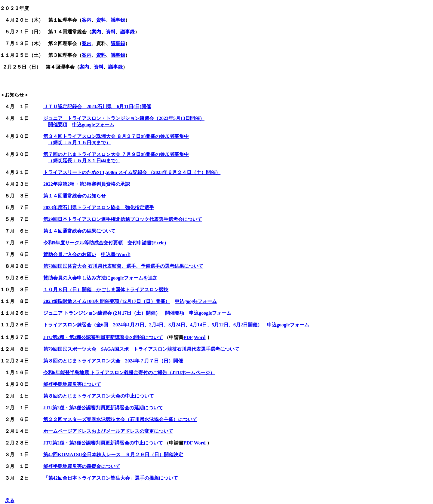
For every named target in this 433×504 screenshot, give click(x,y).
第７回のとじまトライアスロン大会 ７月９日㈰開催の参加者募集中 (116, 154)
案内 (87, 20)
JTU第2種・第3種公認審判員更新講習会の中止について (103, 443)
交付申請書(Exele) (147, 243)
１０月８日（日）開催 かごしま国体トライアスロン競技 (106, 290)
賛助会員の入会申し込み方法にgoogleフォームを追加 (100, 278)
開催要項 (58, 125)
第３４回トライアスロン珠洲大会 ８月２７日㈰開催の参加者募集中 (116, 136)
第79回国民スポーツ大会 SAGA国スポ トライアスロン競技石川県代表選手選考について (141, 349)
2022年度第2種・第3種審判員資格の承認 (87, 184)
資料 (101, 20)
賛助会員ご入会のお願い (70, 254)
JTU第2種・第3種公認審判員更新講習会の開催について (103, 337)
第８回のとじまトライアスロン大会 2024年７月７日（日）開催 (113, 361)
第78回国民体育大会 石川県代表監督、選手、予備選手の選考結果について (123, 266)
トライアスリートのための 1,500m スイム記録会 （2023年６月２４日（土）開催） (132, 172)
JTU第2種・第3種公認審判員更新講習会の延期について (103, 408)
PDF (188, 337)
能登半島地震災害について (72, 384)
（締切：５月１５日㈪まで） (79, 143)
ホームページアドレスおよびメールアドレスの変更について (108, 431)
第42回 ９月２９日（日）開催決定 (113, 455)
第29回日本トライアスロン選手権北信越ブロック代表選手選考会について (123, 219)
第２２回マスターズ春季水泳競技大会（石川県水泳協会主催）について (120, 419)
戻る (10, 501)
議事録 (118, 20)
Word (200, 337)
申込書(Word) (116, 254)
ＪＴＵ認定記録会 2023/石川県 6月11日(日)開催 (97, 107)
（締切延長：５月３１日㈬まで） (84, 161)
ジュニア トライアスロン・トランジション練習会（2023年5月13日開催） (124, 118)
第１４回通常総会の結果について (79, 231)
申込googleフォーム (93, 125)
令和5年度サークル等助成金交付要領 (83, 243)
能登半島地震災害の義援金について (82, 466)
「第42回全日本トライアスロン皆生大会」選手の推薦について (111, 478)
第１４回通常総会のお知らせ (75, 196)
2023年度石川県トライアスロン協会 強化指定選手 (99, 208)
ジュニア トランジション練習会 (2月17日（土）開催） (102, 313)
